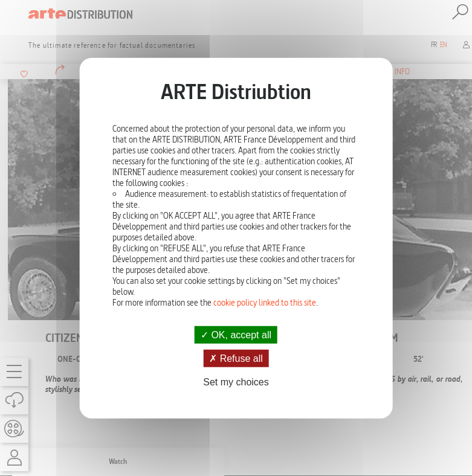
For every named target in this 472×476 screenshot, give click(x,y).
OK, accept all (236, 335)
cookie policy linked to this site (265, 303)
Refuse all (236, 359)
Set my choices (236, 382)
